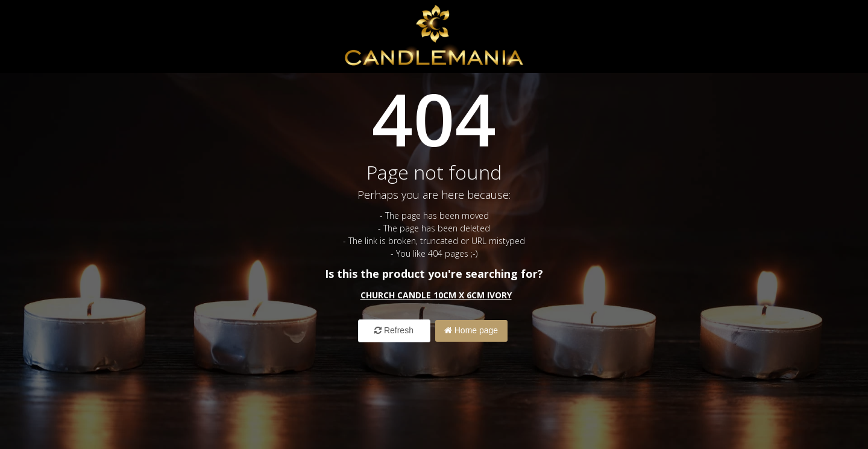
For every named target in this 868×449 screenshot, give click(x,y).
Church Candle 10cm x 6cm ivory (436, 295)
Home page (471, 330)
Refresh (394, 330)
